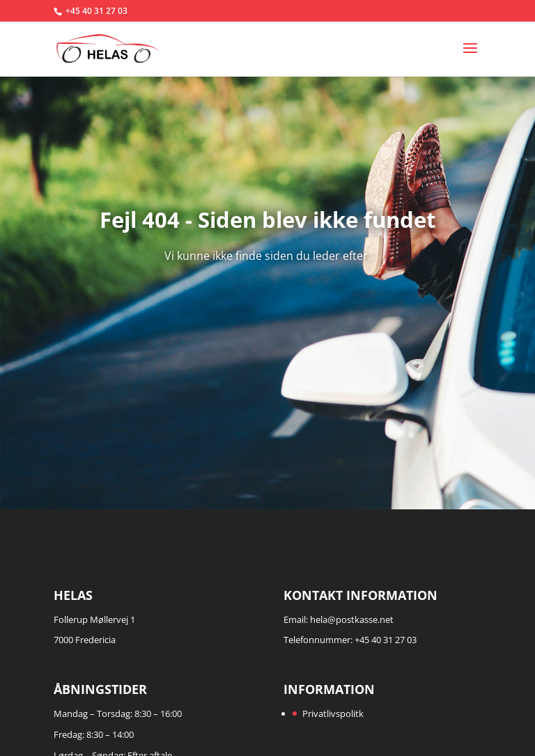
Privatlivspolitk (333, 713)
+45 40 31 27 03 (96, 11)
